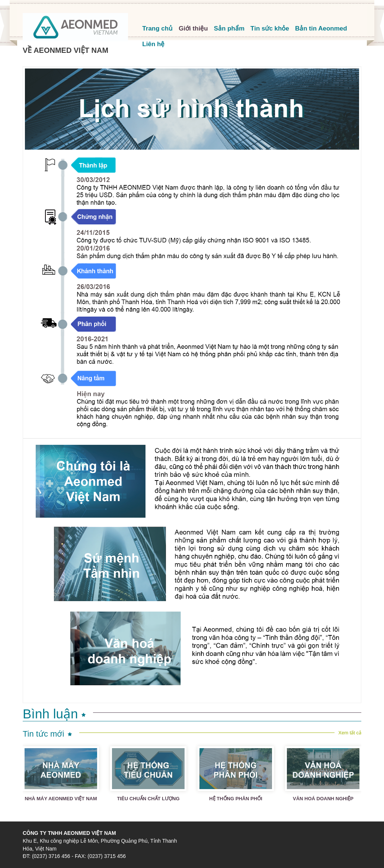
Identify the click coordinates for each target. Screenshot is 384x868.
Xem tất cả (350, 733)
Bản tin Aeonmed (321, 28)
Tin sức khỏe (270, 28)
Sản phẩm (229, 28)
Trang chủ (157, 28)
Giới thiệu (193, 28)
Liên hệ (153, 44)
